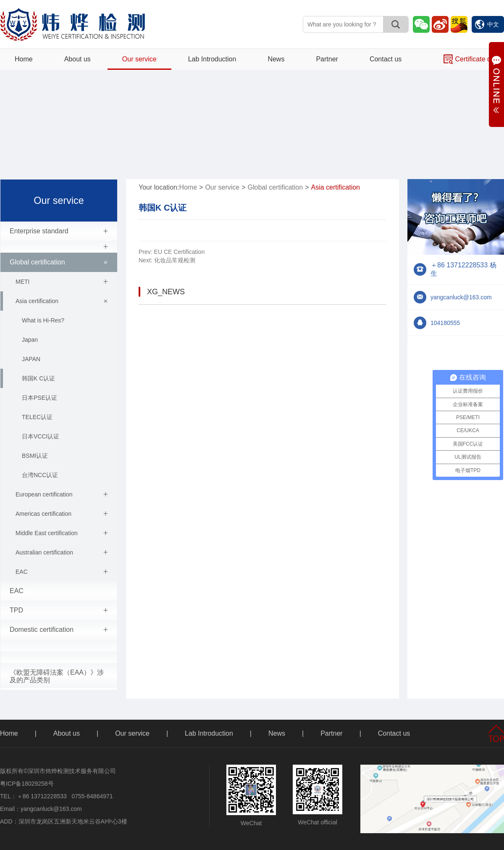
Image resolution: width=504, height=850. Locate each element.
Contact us (386, 59)
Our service (139, 59)
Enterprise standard (59, 231)
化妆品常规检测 (167, 260)
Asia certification (63, 301)
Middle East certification (62, 533)
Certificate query (474, 59)
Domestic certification (59, 630)
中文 (487, 24)
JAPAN (31, 359)
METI (62, 282)
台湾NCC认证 (40, 475)
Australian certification (62, 552)
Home (24, 59)
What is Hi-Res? (43, 320)
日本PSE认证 (39, 398)
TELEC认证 (37, 417)
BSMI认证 (35, 456)
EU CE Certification (172, 252)
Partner (327, 59)
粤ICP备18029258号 (27, 784)
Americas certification (62, 514)
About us (77, 59)
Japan (30, 340)
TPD (59, 610)
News (276, 59)
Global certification (60, 262)
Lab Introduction (212, 59)
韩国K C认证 (38, 378)
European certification (62, 494)
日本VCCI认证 (41, 436)
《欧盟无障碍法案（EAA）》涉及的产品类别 (57, 676)
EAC (62, 572)
